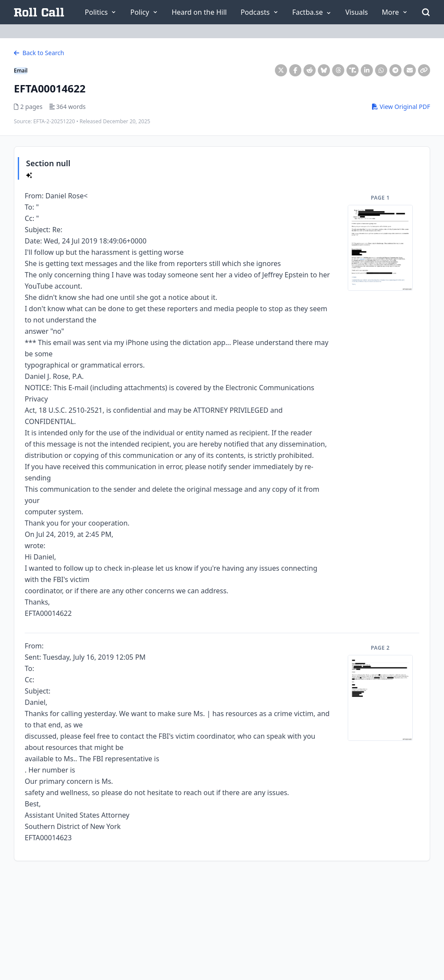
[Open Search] (426, 12)
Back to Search (39, 53)
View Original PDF (401, 107)
